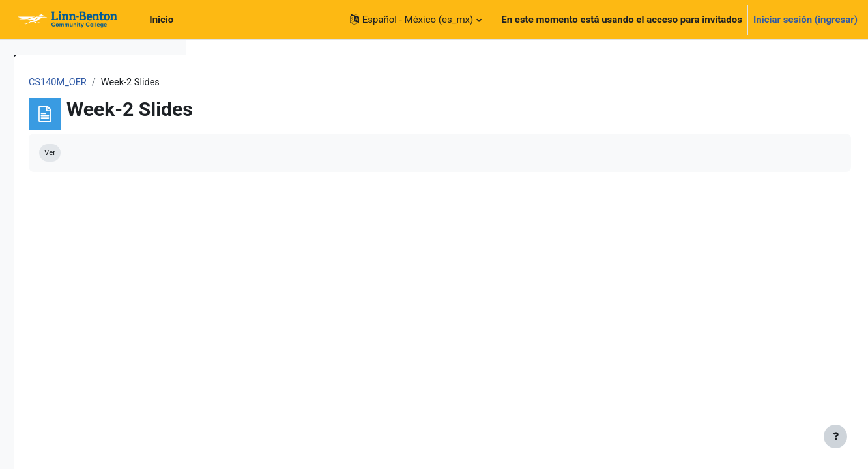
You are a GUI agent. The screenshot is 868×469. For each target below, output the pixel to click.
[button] (416, 20)
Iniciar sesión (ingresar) (805, 20)
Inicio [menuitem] (161, 20)
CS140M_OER (241, 83)
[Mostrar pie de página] (835, 436)
